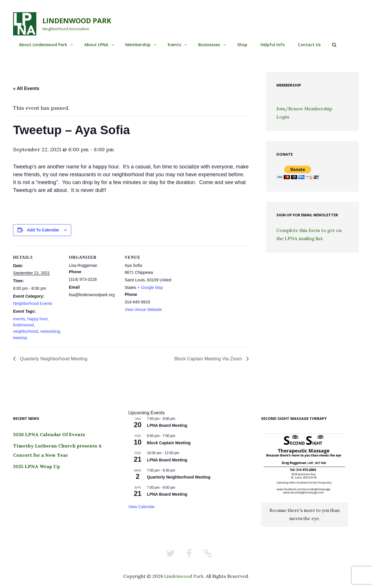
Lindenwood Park (77, 20)
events (19, 319)
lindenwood (23, 325)
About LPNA (100, 45)
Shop (242, 45)
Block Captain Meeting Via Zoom (209, 359)
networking (50, 331)
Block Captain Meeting (169, 443)
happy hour (37, 319)
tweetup (20, 338)
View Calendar (142, 507)
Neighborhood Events (33, 303)
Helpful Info (273, 45)
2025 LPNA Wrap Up (36, 466)
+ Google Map (150, 287)
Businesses (212, 45)
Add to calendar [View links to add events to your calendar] (43, 230)
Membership (141, 45)
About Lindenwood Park (46, 45)
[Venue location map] (211, 285)
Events (178, 45)
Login (283, 117)
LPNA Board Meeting (167, 425)
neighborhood (26, 331)
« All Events (26, 88)
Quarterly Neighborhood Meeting (53, 359)
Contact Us (309, 45)
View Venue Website (143, 310)
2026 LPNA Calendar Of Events (49, 434)
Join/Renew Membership (304, 109)
